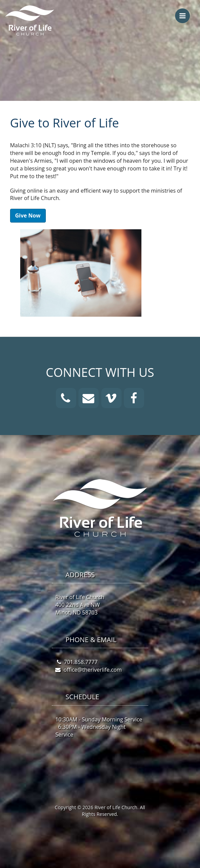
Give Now (28, 215)
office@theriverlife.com (93, 670)
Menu (185, 12)
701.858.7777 (81, 662)
